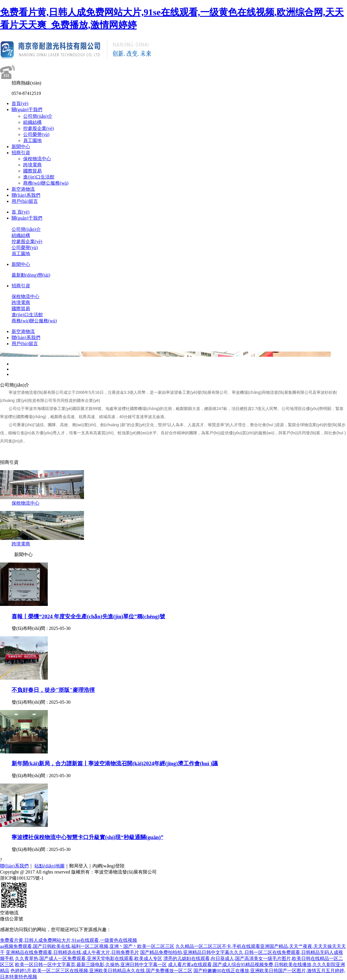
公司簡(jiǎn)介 (38, 116)
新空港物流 (23, 189)
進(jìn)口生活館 (39, 177)
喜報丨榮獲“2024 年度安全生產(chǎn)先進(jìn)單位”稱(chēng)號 (88, 616)
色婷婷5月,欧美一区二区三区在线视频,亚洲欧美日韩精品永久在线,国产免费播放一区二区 (101, 971)
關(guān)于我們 (27, 110)
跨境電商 (32, 165)
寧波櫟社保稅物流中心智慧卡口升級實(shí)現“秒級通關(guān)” (87, 837)
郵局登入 (78, 866)
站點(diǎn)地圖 (50, 866)
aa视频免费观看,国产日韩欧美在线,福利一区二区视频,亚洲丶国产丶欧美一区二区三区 (87, 946)
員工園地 (32, 140)
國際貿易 (32, 171)
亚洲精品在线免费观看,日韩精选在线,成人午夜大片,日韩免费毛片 (72, 952)
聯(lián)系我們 (26, 195)
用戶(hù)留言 (25, 201)
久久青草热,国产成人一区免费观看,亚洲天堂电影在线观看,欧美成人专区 (89, 958)
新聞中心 (21, 147)
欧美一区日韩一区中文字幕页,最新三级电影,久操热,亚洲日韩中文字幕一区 (91, 965)
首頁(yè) (20, 103)
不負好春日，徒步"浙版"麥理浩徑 (53, 690)
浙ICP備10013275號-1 (22, 878)
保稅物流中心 (37, 159)
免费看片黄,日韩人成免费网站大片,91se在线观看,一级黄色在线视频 (69, 940)
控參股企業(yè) (39, 128)
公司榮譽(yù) (36, 134)
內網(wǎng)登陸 (108, 866)
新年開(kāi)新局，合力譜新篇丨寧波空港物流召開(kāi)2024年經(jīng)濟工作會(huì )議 (115, 763)
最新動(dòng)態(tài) (31, 275)
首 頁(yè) (21, 212)
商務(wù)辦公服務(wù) (46, 183)
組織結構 (32, 122)
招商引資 (21, 153)
